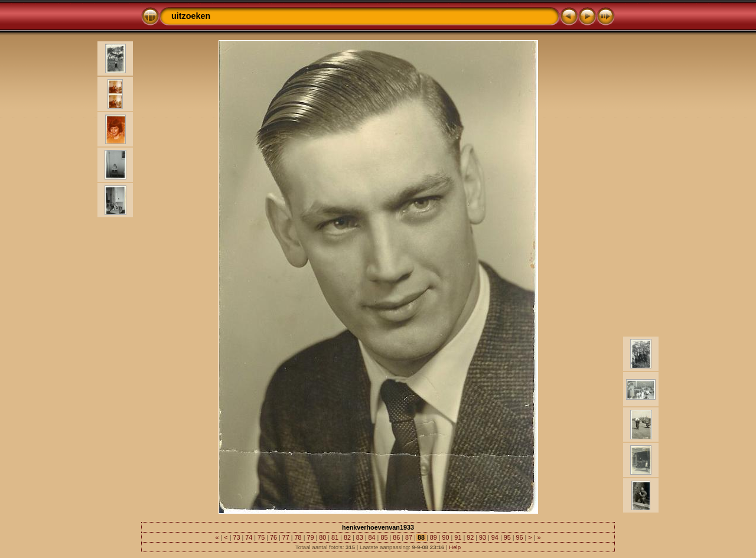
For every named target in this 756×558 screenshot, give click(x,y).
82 (347, 537)
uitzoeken (191, 16)
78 (298, 537)
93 (483, 537)
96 (520, 537)
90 (446, 537)
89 (434, 537)
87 (409, 537)
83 (360, 537)
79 (310, 537)
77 (286, 537)
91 (458, 537)
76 (273, 537)
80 (322, 537)
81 (335, 537)
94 (495, 537)
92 (470, 537)
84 (372, 537)
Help (455, 547)
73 (236, 537)
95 (507, 537)
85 (384, 537)
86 (396, 537)
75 (261, 537)
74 (249, 537)
